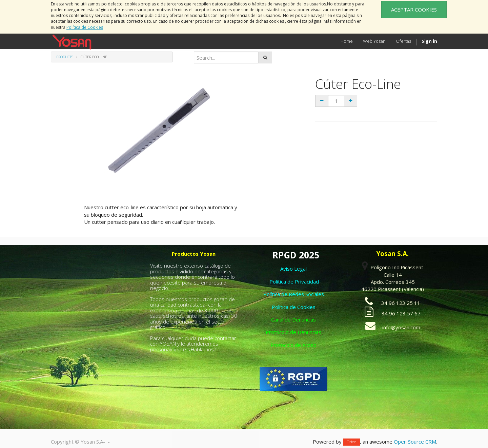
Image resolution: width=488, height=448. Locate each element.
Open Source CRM (415, 442)
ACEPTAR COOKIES (414, 9)
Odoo (351, 442)
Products (65, 57)
